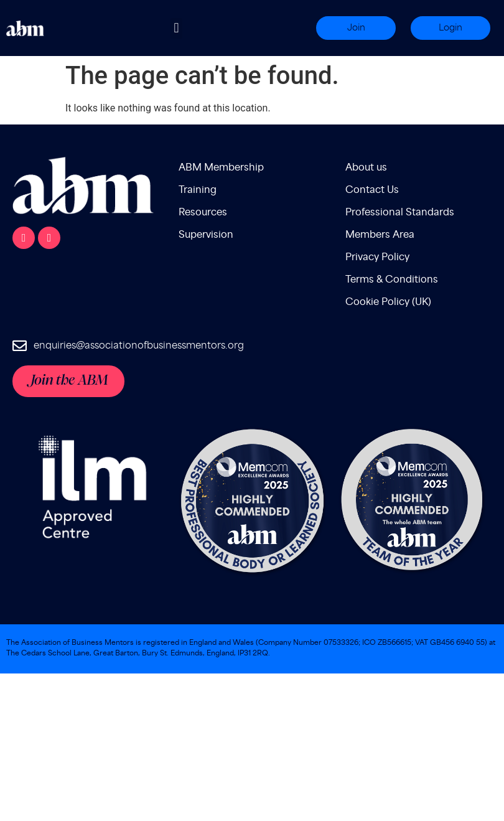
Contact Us (372, 190)
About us (366, 168)
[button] (176, 28)
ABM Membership (221, 168)
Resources (203, 213)
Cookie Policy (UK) (388, 302)
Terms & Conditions (392, 280)
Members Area (380, 235)
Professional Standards (400, 213)
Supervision (206, 235)
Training (198, 190)
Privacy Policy (377, 257)
